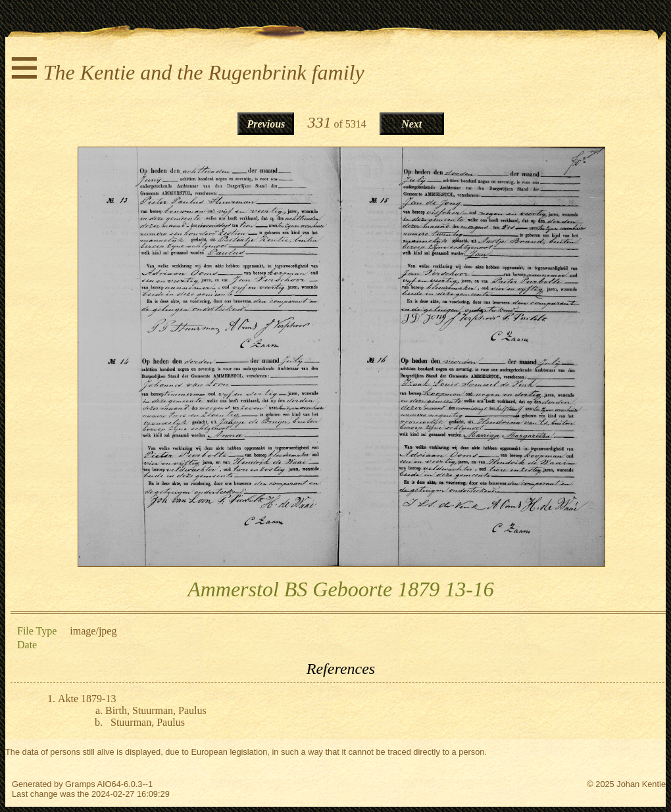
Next (411, 124)
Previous (266, 124)
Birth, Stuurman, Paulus (156, 710)
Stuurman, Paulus (148, 722)
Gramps (80, 784)
